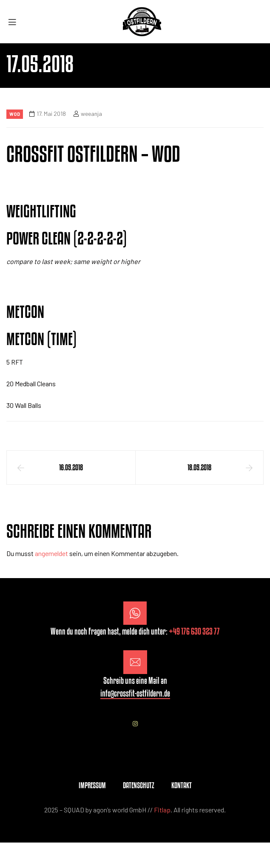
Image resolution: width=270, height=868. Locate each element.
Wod (15, 114)
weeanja (91, 114)
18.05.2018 (199, 467)
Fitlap (162, 810)
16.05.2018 (71, 467)
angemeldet (51, 553)
